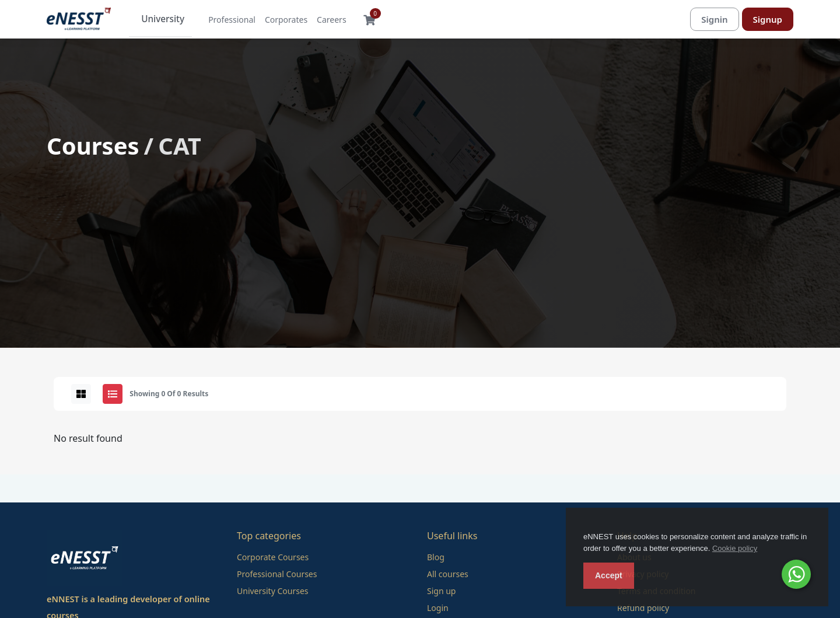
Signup (768, 19)
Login (438, 608)
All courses (448, 575)
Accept (609, 575)
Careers (322, 20)
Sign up (441, 591)
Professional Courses (277, 575)
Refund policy (643, 608)
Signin (714, 19)
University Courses (273, 591)
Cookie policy (735, 548)
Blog (436, 558)
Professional (223, 20)
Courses (93, 146)
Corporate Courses (273, 558)
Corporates (277, 20)
